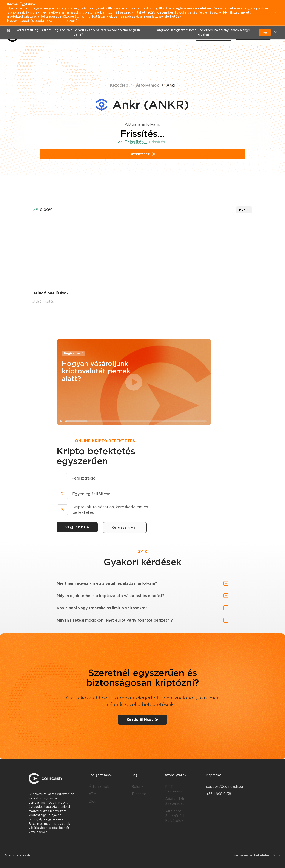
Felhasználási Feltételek (252, 855)
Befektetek (142, 154)
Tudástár (139, 794)
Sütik (277, 855)
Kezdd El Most (143, 720)
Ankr (171, 85)
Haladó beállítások (53, 293)
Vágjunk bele (77, 527)
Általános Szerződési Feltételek (175, 816)
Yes (265, 32)
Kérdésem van (125, 527)
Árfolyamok (147, 85)
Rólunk (137, 787)
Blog (93, 801)
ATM (93, 794)
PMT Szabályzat (175, 789)
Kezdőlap (119, 85)
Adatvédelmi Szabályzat (176, 801)
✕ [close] (275, 32)
